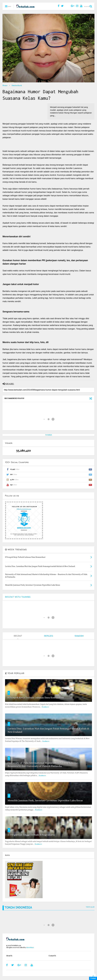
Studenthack (17, 86)
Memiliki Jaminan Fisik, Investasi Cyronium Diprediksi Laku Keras (45, 801)
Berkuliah (49, 435)
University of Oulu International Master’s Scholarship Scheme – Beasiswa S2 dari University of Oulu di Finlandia (44, 765)
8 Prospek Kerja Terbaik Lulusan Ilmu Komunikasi (36, 698)
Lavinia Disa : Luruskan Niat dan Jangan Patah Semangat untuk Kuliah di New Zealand (48, 730)
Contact (93, 978)
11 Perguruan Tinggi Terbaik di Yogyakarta (31, 835)
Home (5, 86)
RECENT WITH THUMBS (18, 597)
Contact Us (52, 956)
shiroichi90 (30, 948)
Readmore (45, 707)
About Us (9, 956)
